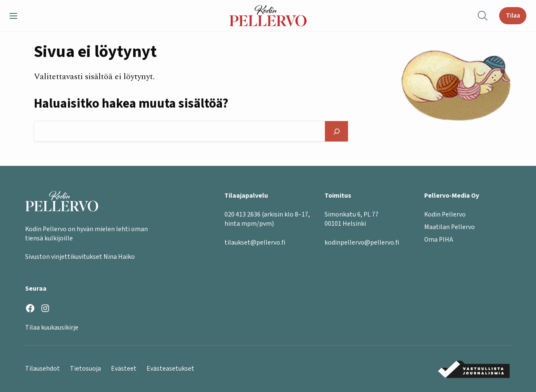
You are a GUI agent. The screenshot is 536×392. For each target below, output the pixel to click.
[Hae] (337, 131)
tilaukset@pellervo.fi (255, 242)
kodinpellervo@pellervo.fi (362, 242)
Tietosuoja (85, 369)
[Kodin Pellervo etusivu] (268, 16)
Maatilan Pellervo (450, 227)
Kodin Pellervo (445, 214)
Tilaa (513, 15)
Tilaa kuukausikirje (52, 328)
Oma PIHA (439, 240)
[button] (17, 16)
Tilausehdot (43, 369)
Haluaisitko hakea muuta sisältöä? (131, 104)
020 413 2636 (242, 214)
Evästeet (124, 369)
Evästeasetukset (170, 369)
